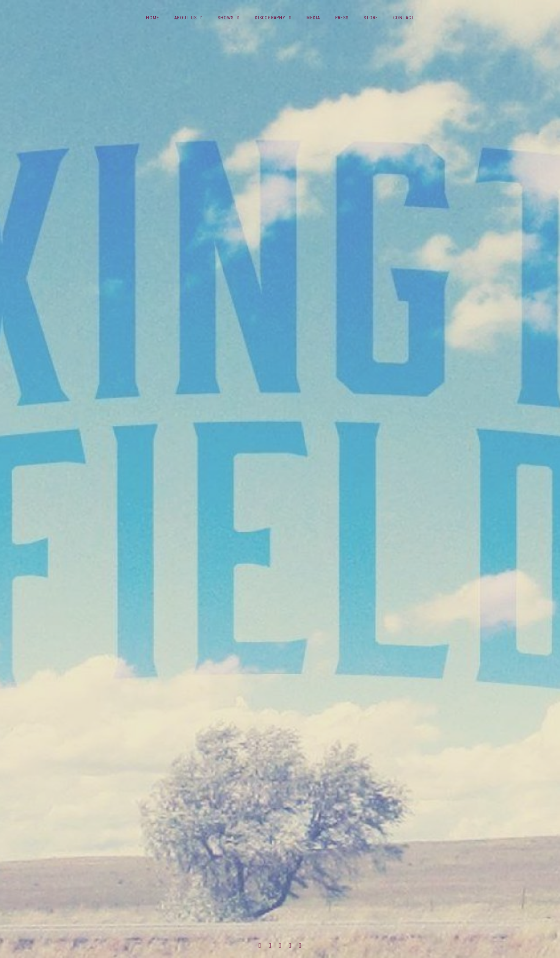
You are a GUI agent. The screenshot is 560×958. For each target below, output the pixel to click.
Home (153, 18)
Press (342, 18)
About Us (186, 18)
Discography (270, 18)
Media (313, 18)
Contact (404, 18)
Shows (226, 18)
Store (371, 18)
